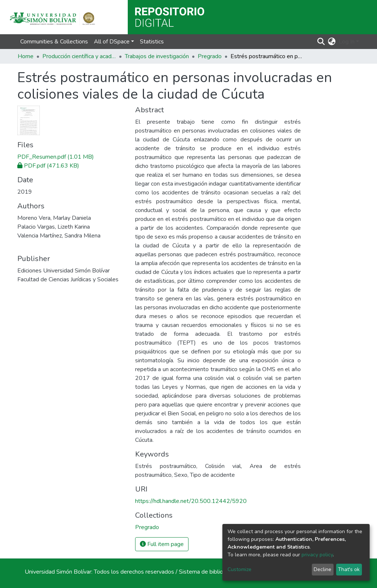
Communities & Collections (54, 42)
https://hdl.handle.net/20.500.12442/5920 (191, 501)
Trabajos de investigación (157, 56)
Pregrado (210, 56)
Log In (347, 42)
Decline (323, 569)
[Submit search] (321, 42)
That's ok (349, 569)
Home (26, 56)
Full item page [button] (162, 544)
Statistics (152, 42)
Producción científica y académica (79, 56)
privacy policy (317, 555)
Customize (239, 569)
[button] (332, 42)
